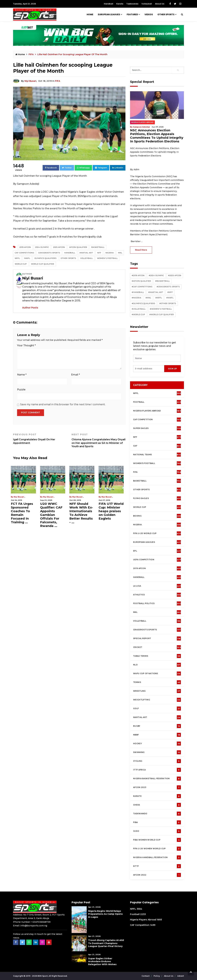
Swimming (157, 752)
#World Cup (138, 314)
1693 (159, 920)
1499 (153, 925)
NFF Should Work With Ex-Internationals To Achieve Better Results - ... (83, 513)
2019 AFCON (25, 247)
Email (75, 375)
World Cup (21, 264)
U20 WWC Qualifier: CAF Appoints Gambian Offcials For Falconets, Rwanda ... (53, 515)
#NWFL (170, 298)
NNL (120, 253)
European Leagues (109, 14)
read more (141, 250)
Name (22, 375)
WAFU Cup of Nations (157, 674)
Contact (146, 976)
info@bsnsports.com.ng (34, 926)
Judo (157, 831)
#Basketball (163, 281)
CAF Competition (158, 420)
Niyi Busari (30, 81)
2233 (143, 914)
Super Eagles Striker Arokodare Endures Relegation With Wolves (102, 961)
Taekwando (132, 4)
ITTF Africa (157, 770)
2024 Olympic (42, 247)
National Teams (157, 455)
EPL (157, 551)
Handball (109, 4)
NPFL (17, 258)
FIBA (157, 822)
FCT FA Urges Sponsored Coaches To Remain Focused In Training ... (24, 513)
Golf (157, 709)
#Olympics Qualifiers (143, 303)
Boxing (157, 516)
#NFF (170, 292)
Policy (157, 976)
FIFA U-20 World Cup (157, 533)
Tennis (157, 682)
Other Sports (166, 14)
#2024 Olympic (156, 275)
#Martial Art (156, 292)
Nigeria (110, 253)
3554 (139, 909)
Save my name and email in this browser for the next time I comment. (63, 404)
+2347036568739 (41, 922)
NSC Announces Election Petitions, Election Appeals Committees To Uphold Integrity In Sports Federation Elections (157, 136)
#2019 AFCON (138, 275)
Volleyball (147, 4)
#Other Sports (168, 303)
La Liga (157, 586)
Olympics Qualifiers (45, 258)
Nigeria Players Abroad (142, 122)
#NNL (148, 298)
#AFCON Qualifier (141, 281)
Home (90, 14)
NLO (157, 665)
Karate (120, 4)
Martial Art (86, 253)
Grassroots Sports (49, 253)
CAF (157, 446)
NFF (99, 253)
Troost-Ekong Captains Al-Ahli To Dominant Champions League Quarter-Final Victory (106, 943)
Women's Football (107, 258)
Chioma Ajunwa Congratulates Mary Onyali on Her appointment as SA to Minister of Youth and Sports (98, 440)
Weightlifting (157, 700)
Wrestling (157, 691)
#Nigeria (137, 298)
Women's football (157, 463)
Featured (132, 14)
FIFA (31, 54)
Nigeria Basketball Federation (157, 779)
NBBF (157, 735)
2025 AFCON (59, 247)
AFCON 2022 (157, 875)
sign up (173, 369)
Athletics (157, 595)
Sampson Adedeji (141, 127)
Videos (149, 14)
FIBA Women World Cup (157, 840)
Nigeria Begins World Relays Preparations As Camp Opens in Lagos (105, 914)
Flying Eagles (157, 498)
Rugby (157, 726)
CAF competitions (24, 253)
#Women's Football (161, 309)
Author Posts (30, 308)
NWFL (27, 258)
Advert (181, 976)
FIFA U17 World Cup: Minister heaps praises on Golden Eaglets (113, 511)
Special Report (157, 638)
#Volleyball (139, 309)
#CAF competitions (142, 287)
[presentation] (149, 369)
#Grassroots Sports (168, 287)
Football (158, 402)
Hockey (157, 744)
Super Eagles (158, 428)
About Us (160, 4)
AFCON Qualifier (78, 247)
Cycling (157, 761)
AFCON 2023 (157, 787)
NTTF (157, 866)
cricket (157, 647)
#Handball (138, 292)
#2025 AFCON (175, 275)
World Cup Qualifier (43, 264)
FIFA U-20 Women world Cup (157, 849)
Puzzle (21, 390)
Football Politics (157, 603)
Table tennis (157, 656)
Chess (157, 805)
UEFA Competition (157, 560)
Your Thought (26, 345)
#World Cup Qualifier (162, 314)
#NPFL (159, 298)
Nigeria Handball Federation (157, 857)
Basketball (98, 247)
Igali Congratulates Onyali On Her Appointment (40, 439)
